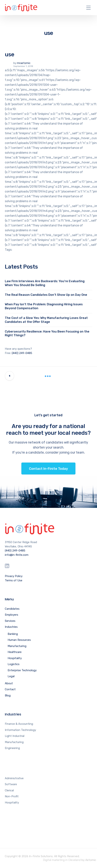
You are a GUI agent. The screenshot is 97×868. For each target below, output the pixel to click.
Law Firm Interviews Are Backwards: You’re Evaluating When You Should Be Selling (45, 283)
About (9, 683)
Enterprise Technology (22, 670)
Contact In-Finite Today (48, 469)
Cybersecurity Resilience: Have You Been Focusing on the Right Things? (47, 333)
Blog (8, 695)
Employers (12, 615)
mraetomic (24, 63)
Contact (10, 689)
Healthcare (15, 652)
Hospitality (15, 658)
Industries (11, 627)
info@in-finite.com (17, 555)
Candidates (12, 609)
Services (10, 621)
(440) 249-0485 (22, 353)
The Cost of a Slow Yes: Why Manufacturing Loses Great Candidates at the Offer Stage (46, 320)
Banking (13, 634)
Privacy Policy (14, 576)
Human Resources (19, 640)
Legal (11, 676)
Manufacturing (17, 646)
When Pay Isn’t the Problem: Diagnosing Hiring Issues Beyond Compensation (44, 306)
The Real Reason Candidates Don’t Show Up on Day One (46, 295)
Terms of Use (14, 580)
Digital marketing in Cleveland (62, 860)
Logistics (14, 664)
